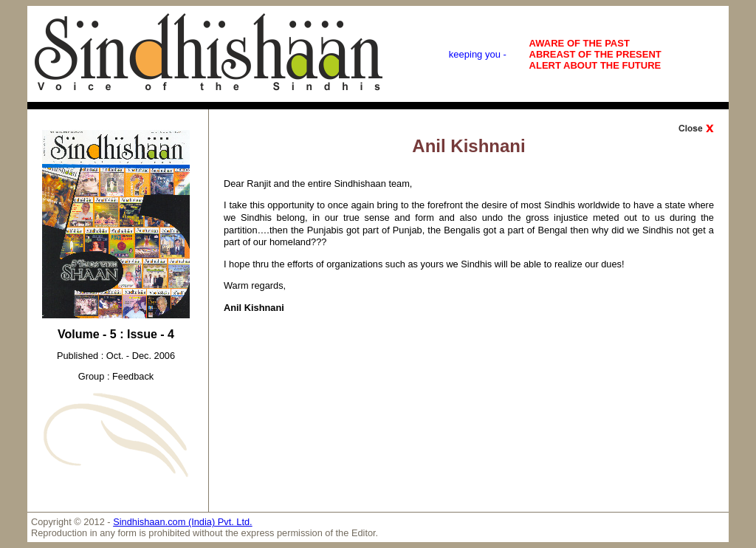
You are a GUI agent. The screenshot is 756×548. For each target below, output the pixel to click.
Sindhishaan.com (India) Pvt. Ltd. (183, 522)
